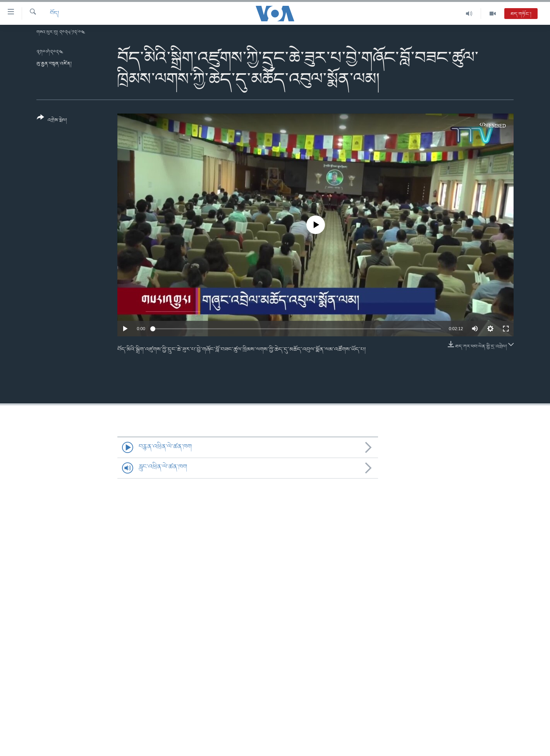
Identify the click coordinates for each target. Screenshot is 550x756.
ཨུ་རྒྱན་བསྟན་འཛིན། (54, 64)
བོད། (54, 13)
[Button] (52, 121)
